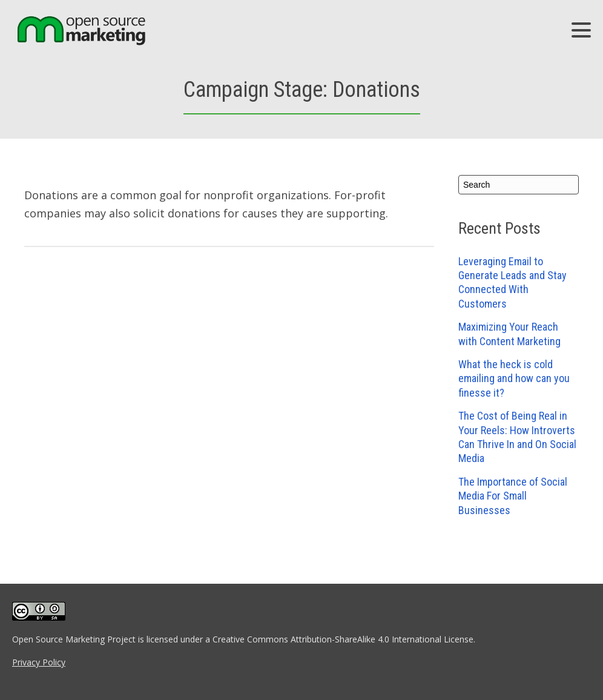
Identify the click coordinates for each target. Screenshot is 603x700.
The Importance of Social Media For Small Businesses (513, 496)
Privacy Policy (39, 662)
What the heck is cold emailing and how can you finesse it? (514, 378)
